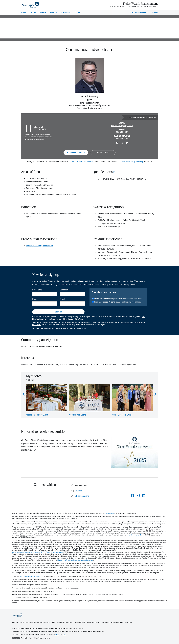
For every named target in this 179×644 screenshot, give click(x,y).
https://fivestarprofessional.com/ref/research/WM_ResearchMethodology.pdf (38, 552)
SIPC (85, 328)
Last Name (65, 290)
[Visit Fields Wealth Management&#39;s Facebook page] (132, 496)
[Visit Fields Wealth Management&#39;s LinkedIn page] (144, 496)
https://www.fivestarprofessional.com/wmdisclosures (75, 560)
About (33, 12)
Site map (129, 622)
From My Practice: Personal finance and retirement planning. (117, 302)
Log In (155, 12)
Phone (35, 299)
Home (24, 12)
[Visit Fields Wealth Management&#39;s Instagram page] (138, 496)
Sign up (58, 312)
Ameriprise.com (17, 622)
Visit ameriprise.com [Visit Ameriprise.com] (139, 12)
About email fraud (117, 622)
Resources (66, 12)
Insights (54, 12)
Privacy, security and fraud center (97, 622)
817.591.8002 (122, 132)
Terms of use (79, 622)
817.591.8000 (81, 486)
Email (62, 299)
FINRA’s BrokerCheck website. (82, 162)
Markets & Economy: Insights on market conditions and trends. (118, 299)
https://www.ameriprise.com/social (32, 576)
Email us (78, 491)
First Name (37, 290)
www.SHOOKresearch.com (136, 535)
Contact (78, 12)
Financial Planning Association (40, 246)
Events (43, 12)
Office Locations (82, 496)
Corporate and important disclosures (38, 622)
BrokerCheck (110, 513)
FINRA (78, 328)
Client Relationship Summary (132, 162)
